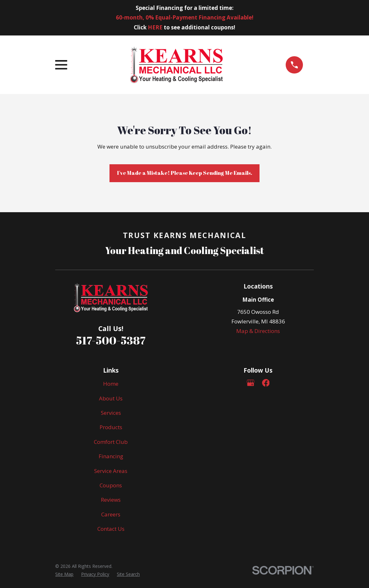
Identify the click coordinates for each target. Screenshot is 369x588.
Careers (111, 514)
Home (111, 384)
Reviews (111, 500)
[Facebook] (266, 383)
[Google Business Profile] (251, 383)
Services (111, 413)
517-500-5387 (111, 340)
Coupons (111, 485)
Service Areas (111, 471)
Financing (111, 456)
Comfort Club (111, 442)
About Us (111, 398)
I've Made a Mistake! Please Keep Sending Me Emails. (185, 173)
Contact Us (111, 529)
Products (111, 427)
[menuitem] (64, 574)
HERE (155, 27)
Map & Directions (258, 331)
